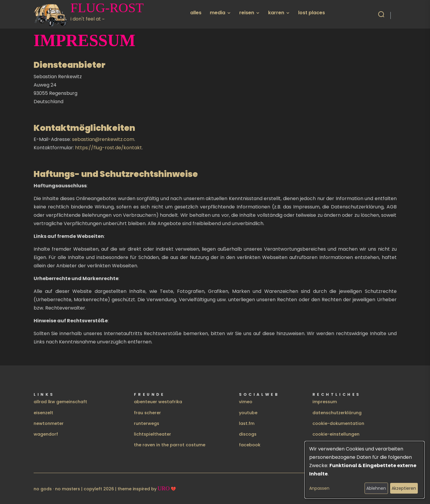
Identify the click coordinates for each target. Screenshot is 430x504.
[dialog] (365, 470)
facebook (250, 445)
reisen (247, 13)
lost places (312, 13)
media (218, 13)
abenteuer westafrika (158, 402)
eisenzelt (43, 413)
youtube (248, 413)
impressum (325, 402)
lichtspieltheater (153, 434)
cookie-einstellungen (336, 434)
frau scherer (147, 413)
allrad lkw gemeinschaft (60, 402)
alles (196, 13)
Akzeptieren (404, 488)
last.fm (247, 423)
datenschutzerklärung (337, 413)
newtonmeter (49, 423)
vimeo (246, 402)
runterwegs (147, 423)
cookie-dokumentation (338, 423)
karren (276, 13)
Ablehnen (376, 488)
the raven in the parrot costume (170, 445)
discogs (248, 434)
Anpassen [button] (319, 488)
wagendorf (46, 434)
